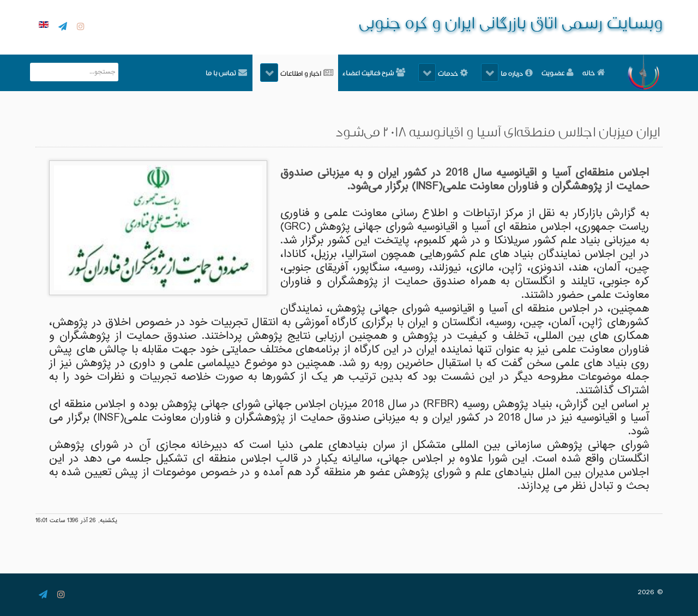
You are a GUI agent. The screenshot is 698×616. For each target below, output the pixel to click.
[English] (42, 26)
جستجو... (118, 63)
